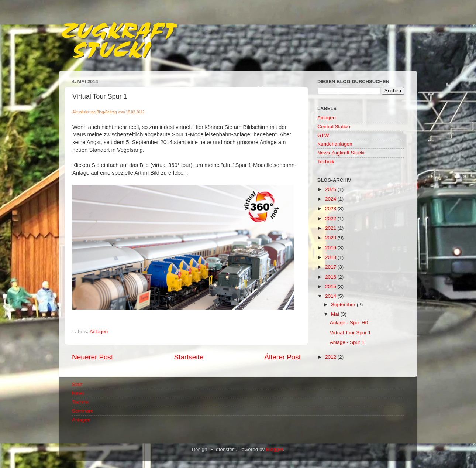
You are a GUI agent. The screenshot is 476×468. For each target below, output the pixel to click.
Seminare (83, 411)
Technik (326, 162)
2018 (331, 257)
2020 (331, 238)
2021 (331, 228)
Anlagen (99, 332)
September (344, 305)
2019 (331, 248)
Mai (336, 314)
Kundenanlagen (335, 144)
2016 (331, 277)
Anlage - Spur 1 (347, 342)
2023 (331, 209)
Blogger (275, 449)
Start (77, 384)
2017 (331, 267)
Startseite (189, 357)
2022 (331, 218)
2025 (331, 189)
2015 (331, 286)
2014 (331, 296)
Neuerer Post (92, 357)
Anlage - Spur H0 (349, 323)
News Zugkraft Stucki (341, 153)
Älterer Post (282, 357)
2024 (331, 199)
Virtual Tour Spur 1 (350, 333)
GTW (323, 135)
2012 (331, 357)
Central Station (334, 127)
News (78, 393)
